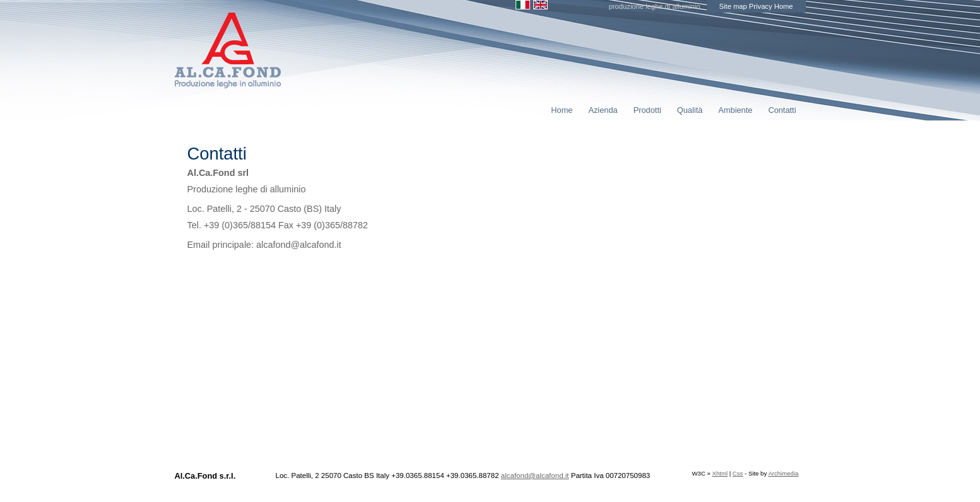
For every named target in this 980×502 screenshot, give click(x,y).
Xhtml (720, 473)
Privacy (761, 6)
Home (784, 6)
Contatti (782, 110)
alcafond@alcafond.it (535, 476)
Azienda (603, 110)
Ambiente (735, 110)
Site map (733, 6)
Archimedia (783, 473)
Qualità (690, 110)
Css (738, 473)
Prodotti (647, 110)
